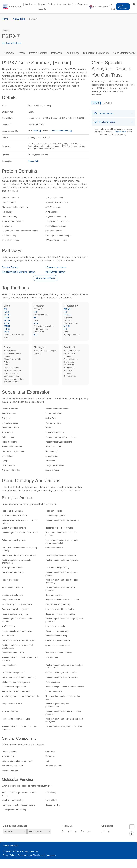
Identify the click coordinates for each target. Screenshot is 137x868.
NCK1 (6, 332)
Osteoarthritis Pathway (55, 272)
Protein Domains (38, 53)
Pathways (56, 53)
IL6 (35, 318)
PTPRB (7, 329)
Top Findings (73, 53)
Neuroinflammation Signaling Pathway (19, 272)
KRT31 (7, 323)
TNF (36, 312)
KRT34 (7, 320)
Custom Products (42, 7)
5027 (38, 131)
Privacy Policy (9, 855)
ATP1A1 (67, 315)
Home (5, 19)
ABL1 (6, 309)
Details (22, 53)
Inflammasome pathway (56, 267)
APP (66, 329)
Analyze (51, 4)
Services (72, 4)
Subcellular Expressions (96, 53)
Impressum (51, 855)
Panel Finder (120, 132)
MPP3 (6, 318)
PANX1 (7, 326)
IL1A (36, 335)
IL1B (36, 323)
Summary (9, 53)
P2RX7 (7, 312)
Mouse (31, 161)
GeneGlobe (15, 7)
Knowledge (62, 4)
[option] (6, 31)
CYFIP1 (7, 315)
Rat (36, 161)
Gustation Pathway (10, 267)
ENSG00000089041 (62, 131)
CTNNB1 (68, 309)
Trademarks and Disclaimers (31, 855)
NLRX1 (67, 326)
